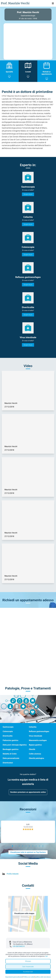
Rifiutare (28, 961)
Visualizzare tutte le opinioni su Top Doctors (28, 852)
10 (43, 846)
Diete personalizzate (11, 758)
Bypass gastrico (35, 745)
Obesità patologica (36, 758)
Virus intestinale (35, 736)
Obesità (32, 749)
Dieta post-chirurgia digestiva (15, 745)
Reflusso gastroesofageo (39, 731)
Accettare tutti (28, 972)
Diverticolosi (8, 763)
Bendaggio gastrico (11, 749)
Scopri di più (28, 194)
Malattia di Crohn (10, 754)
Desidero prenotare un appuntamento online (28, 792)
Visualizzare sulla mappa (24, 913)
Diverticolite (8, 736)
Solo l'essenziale (28, 967)
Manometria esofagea (38, 740)
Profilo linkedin (13, 874)
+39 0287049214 (19, 946)
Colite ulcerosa (35, 754)
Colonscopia (8, 731)
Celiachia (33, 727)
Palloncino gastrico (11, 740)
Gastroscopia (8, 727)
